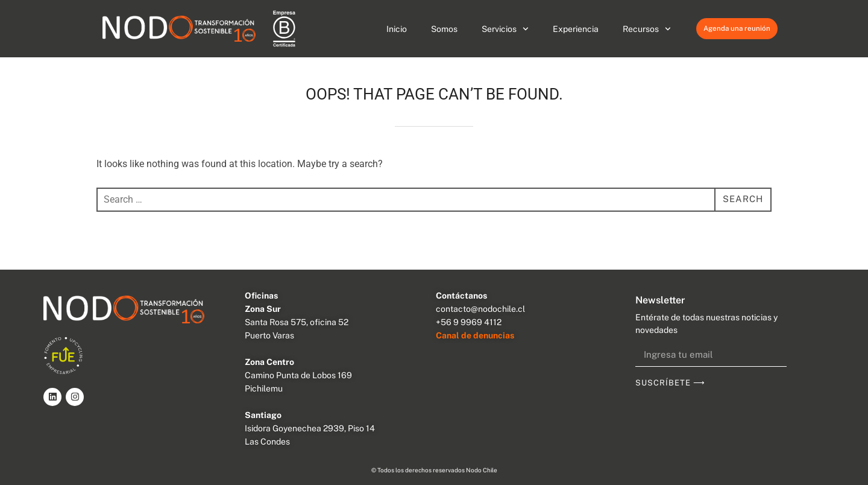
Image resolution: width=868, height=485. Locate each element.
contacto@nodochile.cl (480, 309)
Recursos (647, 29)
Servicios (505, 29)
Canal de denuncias (475, 335)
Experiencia (576, 29)
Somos (444, 29)
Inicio (397, 29)
